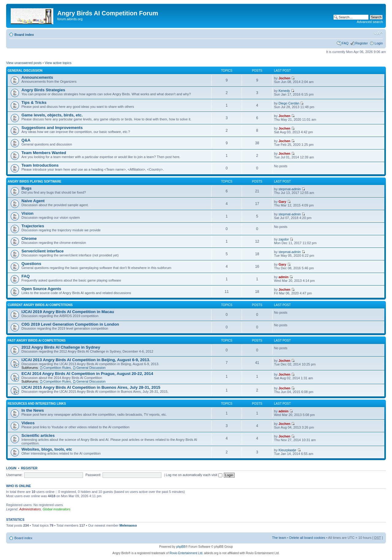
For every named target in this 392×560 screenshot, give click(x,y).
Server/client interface (43, 251)
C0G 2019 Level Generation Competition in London (70, 324)
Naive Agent (33, 201)
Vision (27, 213)
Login (379, 43)
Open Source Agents (41, 289)
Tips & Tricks (34, 102)
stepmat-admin (290, 189)
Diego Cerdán (289, 103)
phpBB (181, 547)
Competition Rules (57, 368)
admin (283, 277)
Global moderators (57, 509)
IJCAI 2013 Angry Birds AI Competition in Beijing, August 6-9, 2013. (86, 360)
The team (279, 538)
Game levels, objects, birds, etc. (52, 115)
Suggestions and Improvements (52, 128)
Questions (31, 264)
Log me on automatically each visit (194, 475)
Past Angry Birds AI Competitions (37, 341)
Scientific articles (38, 435)
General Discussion (25, 71)
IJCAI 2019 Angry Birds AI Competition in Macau (68, 312)
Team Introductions (40, 165)
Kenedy (284, 91)
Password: (93, 475)
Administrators (30, 509)
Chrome (29, 238)
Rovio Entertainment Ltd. (186, 553)
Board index (24, 35)
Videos (28, 423)
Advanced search (370, 22)
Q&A (26, 140)
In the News (33, 410)
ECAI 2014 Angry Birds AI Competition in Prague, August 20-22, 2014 (87, 374)
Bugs (26, 188)
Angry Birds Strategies (43, 90)
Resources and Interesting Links (37, 404)
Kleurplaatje (287, 450)
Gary (282, 202)
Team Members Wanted (44, 153)
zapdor (284, 239)
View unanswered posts (24, 63)
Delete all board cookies (307, 538)
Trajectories (33, 226)
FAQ (345, 43)
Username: (14, 475)
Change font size (378, 33)
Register (362, 43)
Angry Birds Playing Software (34, 182)
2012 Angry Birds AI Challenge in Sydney (61, 347)
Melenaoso (128, 525)
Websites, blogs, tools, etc (47, 449)
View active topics (58, 63)
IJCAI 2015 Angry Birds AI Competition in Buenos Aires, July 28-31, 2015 (91, 387)
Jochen (284, 78)
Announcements (37, 77)
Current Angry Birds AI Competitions (40, 305)
